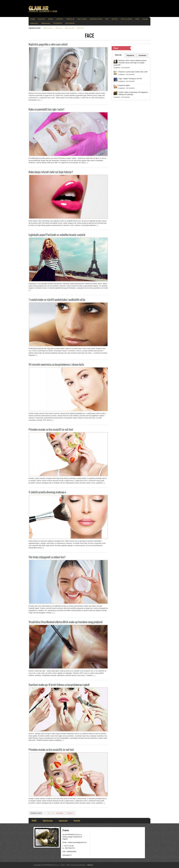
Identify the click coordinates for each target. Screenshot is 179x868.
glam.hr (80, 28)
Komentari (142, 55)
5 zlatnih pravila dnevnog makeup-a (47, 492)
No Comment (126, 68)
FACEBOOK (58, 23)
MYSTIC (115, 19)
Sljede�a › (60, 813)
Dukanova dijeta (124, 85)
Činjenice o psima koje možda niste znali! (133, 72)
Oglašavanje (46, 23)
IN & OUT (42, 19)
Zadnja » (70, 813)
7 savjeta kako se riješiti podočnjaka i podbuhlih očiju (57, 299)
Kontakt (145, 19)
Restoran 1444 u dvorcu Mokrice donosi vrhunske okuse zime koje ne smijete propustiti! (130, 63)
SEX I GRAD (82, 19)
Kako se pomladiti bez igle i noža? (46, 109)
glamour (59, 28)
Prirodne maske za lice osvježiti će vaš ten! (51, 749)
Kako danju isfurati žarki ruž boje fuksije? (51, 172)
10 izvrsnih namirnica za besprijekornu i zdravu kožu (56, 364)
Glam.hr (90, 865)
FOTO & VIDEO (126, 19)
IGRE (137, 19)
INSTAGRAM (70, 23)
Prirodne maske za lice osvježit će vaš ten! (51, 429)
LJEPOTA (60, 19)
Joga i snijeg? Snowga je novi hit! (130, 79)
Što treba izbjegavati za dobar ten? (47, 557)
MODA (51, 19)
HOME (33, 19)
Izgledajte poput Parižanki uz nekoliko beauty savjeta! (57, 235)
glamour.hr (70, 28)
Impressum (34, 23)
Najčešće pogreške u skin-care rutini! (48, 44)
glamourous (48, 28)
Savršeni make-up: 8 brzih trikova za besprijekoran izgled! (59, 685)
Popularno (130, 55)
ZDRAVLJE (70, 19)
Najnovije (118, 55)
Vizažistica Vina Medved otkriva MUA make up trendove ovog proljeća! (66, 622)
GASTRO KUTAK (96, 19)
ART (107, 19)
